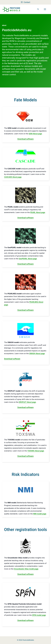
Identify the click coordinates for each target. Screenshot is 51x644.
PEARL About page (38, 212)
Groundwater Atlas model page (26, 569)
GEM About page (35, 134)
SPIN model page (39, 615)
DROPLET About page (27, 402)
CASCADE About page (13, 177)
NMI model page (40, 514)
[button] (38, 9)
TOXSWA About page (36, 451)
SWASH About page (37, 353)
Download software (25, 139)
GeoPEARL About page (28, 259)
